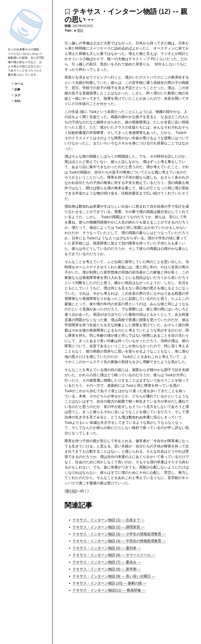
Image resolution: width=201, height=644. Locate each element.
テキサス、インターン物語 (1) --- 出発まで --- (108, 520)
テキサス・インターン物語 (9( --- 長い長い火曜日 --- (114, 576)
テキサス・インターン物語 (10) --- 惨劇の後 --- (109, 583)
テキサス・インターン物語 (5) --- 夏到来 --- (107, 548)
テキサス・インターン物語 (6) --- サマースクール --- (114, 555)
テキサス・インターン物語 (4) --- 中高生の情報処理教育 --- (119, 541)
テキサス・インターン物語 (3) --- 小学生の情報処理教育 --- (119, 534)
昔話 (80, 30)
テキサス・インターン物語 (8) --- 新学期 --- (107, 569)
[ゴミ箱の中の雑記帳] (26, 44)
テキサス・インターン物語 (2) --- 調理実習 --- (108, 527)
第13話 (71, 491)
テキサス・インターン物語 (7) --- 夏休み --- (107, 562)
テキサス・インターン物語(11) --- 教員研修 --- (109, 590)
